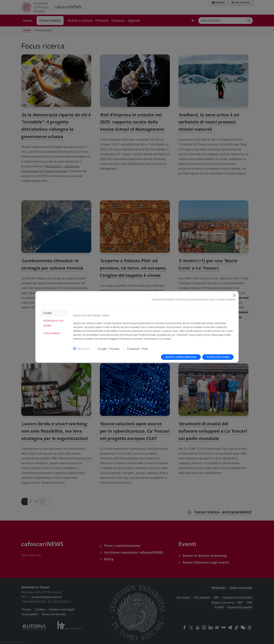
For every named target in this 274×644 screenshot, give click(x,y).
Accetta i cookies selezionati (181, 357)
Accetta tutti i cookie (218, 357)
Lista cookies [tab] (51, 333)
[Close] (234, 295)
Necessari (84, 349)
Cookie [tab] (48, 313)
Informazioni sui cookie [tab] (53, 323)
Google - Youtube (109, 349)
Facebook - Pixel (138, 349)
